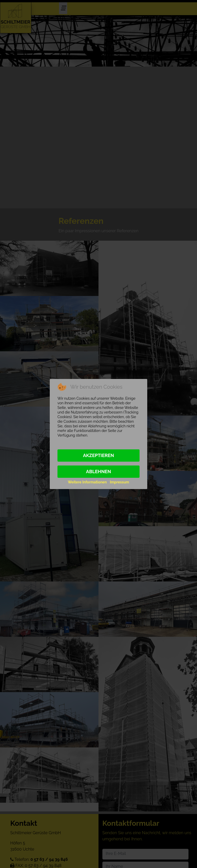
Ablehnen (98, 472)
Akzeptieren (98, 455)
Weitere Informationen (87, 482)
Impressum (119, 482)
